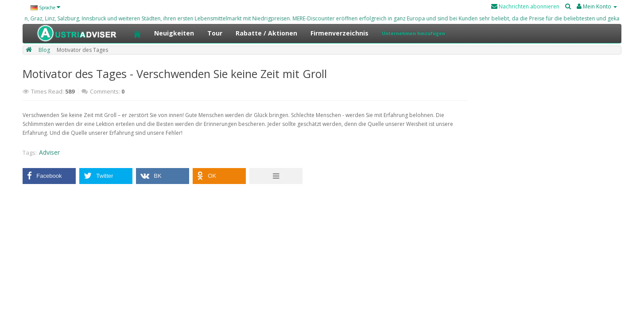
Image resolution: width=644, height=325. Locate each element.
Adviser (49, 152)
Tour (215, 33)
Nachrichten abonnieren (525, 6)
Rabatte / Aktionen (266, 33)
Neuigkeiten (174, 33)
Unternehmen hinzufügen (413, 33)
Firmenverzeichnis (339, 33)
